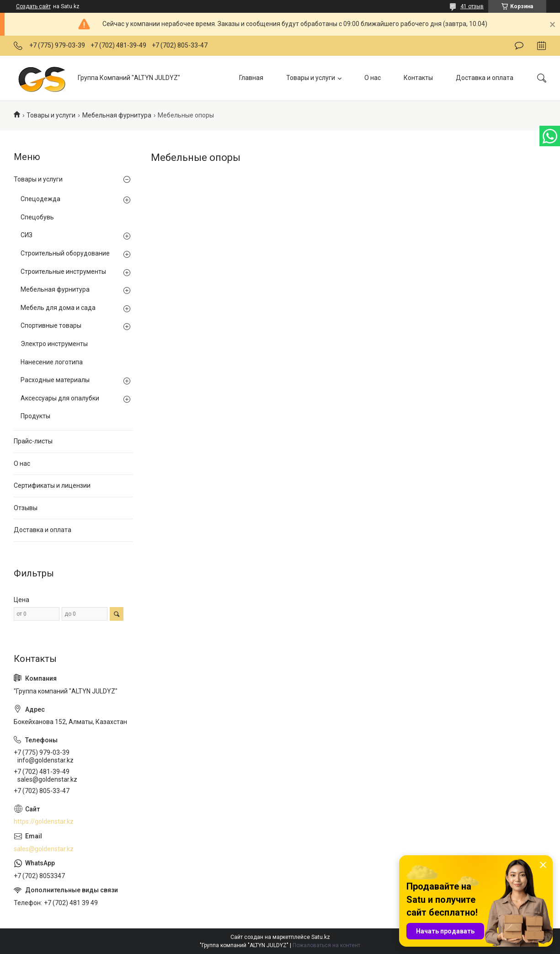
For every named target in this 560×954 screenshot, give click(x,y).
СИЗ (27, 235)
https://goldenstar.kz (44, 821)
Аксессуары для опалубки (60, 398)
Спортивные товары (51, 325)
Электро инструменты (54, 344)
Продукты (35, 416)
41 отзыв (472, 6)
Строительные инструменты (63, 272)
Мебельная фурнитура (117, 115)
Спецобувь (37, 217)
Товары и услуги (311, 78)
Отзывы (26, 508)
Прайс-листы (33, 441)
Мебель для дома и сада (58, 308)
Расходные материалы (55, 380)
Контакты (418, 78)
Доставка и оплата (485, 78)
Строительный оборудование (65, 253)
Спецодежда (40, 199)
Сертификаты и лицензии (52, 485)
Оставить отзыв (519, 46)
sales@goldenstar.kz (44, 849)
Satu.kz (321, 937)
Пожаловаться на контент (326, 945)
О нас (373, 78)
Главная (251, 78)
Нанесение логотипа (52, 362)
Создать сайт (33, 6)
